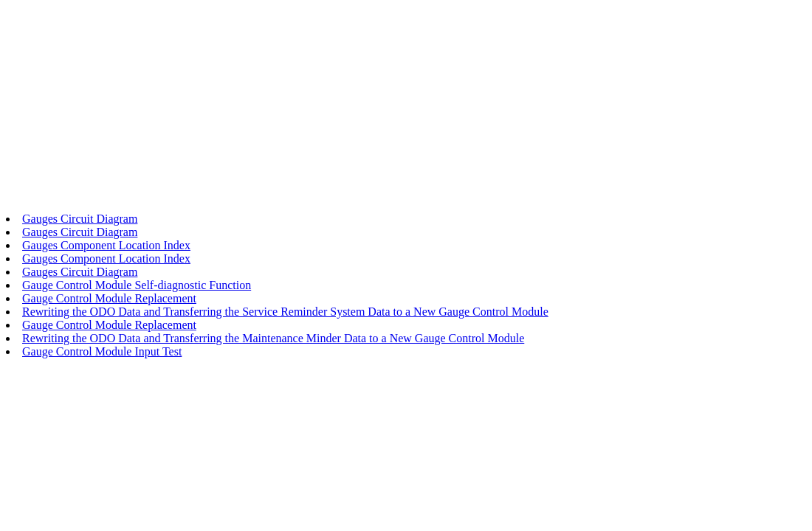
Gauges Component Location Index (106, 245)
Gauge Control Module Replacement (109, 298)
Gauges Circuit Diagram (80, 219)
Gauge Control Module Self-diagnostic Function (137, 285)
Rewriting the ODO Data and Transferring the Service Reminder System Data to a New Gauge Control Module (285, 312)
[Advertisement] (406, 109)
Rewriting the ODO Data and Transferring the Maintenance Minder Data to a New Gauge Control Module (273, 338)
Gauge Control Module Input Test (102, 351)
